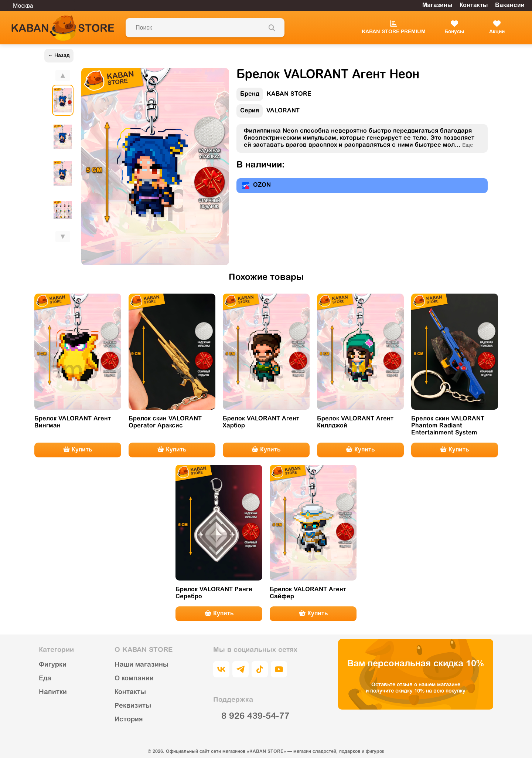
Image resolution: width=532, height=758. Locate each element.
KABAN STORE (274, 96)
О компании (134, 679)
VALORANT (268, 113)
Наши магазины (141, 665)
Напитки (53, 693)
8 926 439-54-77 (255, 717)
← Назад (59, 56)
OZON (256, 186)
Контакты (474, 6)
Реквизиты (133, 706)
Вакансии (510, 6)
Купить (78, 450)
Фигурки (53, 665)
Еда (45, 679)
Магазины (437, 6)
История (129, 720)
